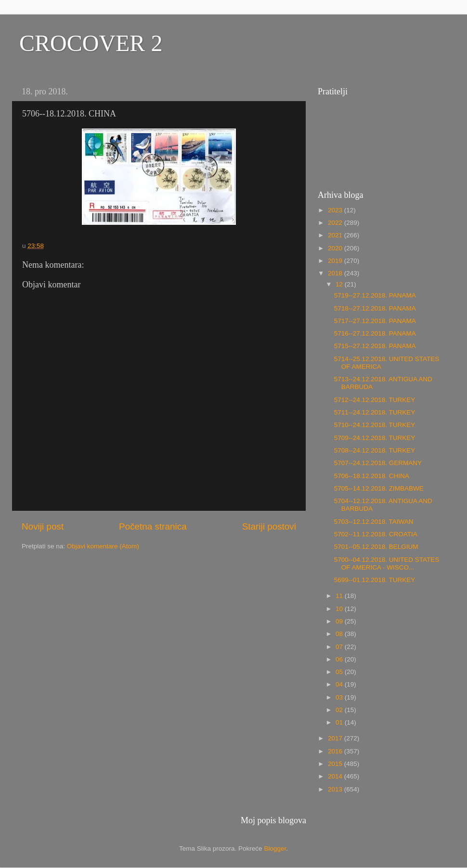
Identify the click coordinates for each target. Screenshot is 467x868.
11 (340, 596)
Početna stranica (153, 526)
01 (340, 722)
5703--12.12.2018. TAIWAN (374, 522)
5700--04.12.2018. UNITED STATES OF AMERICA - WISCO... (387, 564)
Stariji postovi (269, 526)
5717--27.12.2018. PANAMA (375, 321)
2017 (336, 738)
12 (340, 284)
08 (340, 634)
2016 (336, 751)
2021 (336, 235)
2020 (336, 248)
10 (340, 609)
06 (340, 659)
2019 (336, 261)
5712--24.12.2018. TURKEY (375, 400)
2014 (336, 776)
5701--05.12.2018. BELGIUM (376, 547)
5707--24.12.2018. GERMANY (378, 463)
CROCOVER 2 (91, 43)
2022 (336, 223)
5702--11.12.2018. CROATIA (376, 534)
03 (340, 697)
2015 (336, 764)
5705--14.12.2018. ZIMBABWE (379, 488)
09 (340, 621)
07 (340, 647)
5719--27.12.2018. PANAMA (375, 295)
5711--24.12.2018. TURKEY (375, 412)
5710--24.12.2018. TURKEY (375, 425)
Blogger (275, 849)
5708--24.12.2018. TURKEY (375, 450)
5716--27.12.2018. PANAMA (375, 333)
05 (340, 672)
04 (340, 684)
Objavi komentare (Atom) (103, 546)
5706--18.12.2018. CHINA (372, 476)
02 (340, 710)
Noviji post (43, 526)
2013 (336, 789)
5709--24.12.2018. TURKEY (375, 438)
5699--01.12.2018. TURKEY (375, 580)
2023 (336, 210)
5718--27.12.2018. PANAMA (375, 308)
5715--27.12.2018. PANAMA (375, 346)
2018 (336, 273)
